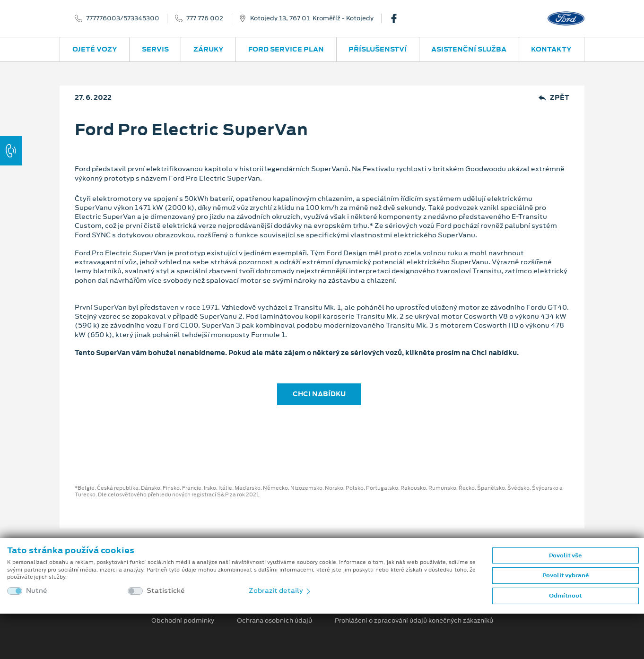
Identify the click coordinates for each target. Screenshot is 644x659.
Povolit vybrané (566, 575)
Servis (155, 49)
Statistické (166, 591)
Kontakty (551, 49)
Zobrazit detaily (280, 590)
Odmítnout (566, 596)
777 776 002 (205, 18)
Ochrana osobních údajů (274, 621)
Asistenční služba (469, 49)
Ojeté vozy (95, 49)
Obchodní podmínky (183, 621)
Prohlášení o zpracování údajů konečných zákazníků (414, 621)
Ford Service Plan (286, 49)
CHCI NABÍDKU (319, 394)
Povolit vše (565, 555)
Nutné (37, 591)
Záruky (209, 49)
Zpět (554, 98)
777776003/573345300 (123, 18)
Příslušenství (378, 49)
